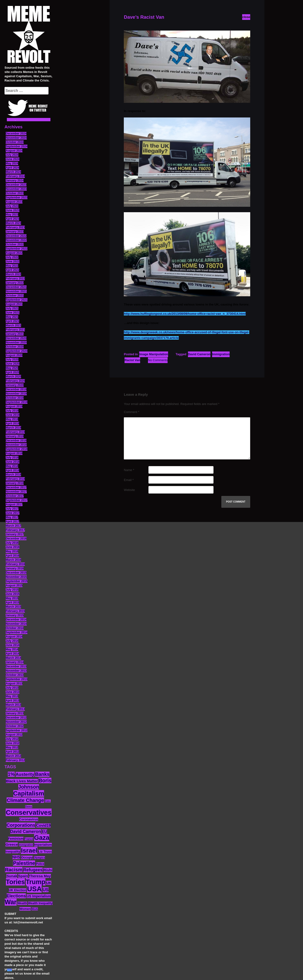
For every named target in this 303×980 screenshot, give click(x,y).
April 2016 (12, 556)
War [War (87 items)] (11, 902)
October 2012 (15, 726)
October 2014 (15, 628)
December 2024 (16, 134)
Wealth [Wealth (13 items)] (22, 903)
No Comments (158, 360)
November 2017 (16, 492)
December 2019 (16, 389)
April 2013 (12, 701)
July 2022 (12, 257)
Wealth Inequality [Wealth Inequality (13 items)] (40, 903)
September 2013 (17, 679)
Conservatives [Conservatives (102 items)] (29, 812)
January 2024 (15, 180)
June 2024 (13, 159)
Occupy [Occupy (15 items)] (27, 857)
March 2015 (13, 607)
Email (129, 480)
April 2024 (12, 168)
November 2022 (16, 240)
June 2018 (13, 462)
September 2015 (17, 581)
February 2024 (15, 176)
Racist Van (132, 360)
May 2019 (12, 419)
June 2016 (13, 547)
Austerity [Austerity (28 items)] (25, 774)
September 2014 (17, 632)
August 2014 (14, 637)
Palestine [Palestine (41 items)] (24, 863)
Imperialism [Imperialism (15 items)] (43, 845)
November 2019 (16, 394)
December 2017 (16, 487)
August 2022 (14, 253)
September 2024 (17, 146)
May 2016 (12, 551)
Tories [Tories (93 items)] (16, 882)
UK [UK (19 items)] (49, 883)
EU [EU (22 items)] (44, 832)
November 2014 (16, 624)
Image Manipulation (154, 354)
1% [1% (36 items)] (11, 774)
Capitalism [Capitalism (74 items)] (29, 793)
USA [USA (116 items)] (34, 889)
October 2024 (15, 142)
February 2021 (15, 330)
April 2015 (12, 602)
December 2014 (16, 620)
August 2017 (14, 504)
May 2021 (12, 317)
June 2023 (13, 210)
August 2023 (14, 202)
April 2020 (12, 372)
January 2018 (15, 483)
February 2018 (15, 479)
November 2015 (16, 577)
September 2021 (17, 300)
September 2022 (17, 249)
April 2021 (12, 321)
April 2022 (12, 270)
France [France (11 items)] (29, 839)
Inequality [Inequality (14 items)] (13, 852)
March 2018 (13, 475)
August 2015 (14, 585)
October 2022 (15, 244)
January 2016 (15, 568)
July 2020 (12, 360)
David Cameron (199, 354)
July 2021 (12, 308)
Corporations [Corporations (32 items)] (21, 825)
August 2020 (14, 355)
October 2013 (15, 675)
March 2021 (13, 325)
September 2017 (17, 500)
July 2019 (12, 411)
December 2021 (16, 287)
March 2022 (13, 274)
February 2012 (15, 760)
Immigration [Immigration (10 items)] (26, 845)
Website (129, 490)
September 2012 (17, 730)
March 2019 (13, 428)
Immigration (221, 354)
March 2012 (13, 756)
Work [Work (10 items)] (35, 909)
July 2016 (12, 543)
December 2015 (16, 573)
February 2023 (15, 227)
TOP (9, 970)
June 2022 (13, 261)
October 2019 (15, 398)
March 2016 (13, 560)
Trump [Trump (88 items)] (36, 882)
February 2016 (15, 564)
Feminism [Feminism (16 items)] (16, 839)
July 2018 (12, 458)
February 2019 (15, 432)
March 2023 (13, 223)
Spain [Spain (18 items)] (23, 876)
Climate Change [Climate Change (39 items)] (25, 800)
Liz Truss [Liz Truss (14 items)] (45, 852)
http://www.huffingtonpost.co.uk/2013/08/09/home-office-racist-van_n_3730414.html (185, 314)
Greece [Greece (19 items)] (12, 844)
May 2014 (12, 649)
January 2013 (15, 713)
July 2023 (12, 206)
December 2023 (16, 185)
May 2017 (12, 517)
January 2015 (15, 615)
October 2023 (15, 193)
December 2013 (16, 666)
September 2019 (17, 402)
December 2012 (16, 718)
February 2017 (15, 530)
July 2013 (12, 688)
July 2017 (12, 509)
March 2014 (13, 658)
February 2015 (15, 611)
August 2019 (14, 406)
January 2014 (15, 662)
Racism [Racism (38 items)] (14, 870)
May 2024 (12, 163)
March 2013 (13, 705)
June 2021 (13, 313)
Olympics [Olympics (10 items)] (39, 858)
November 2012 (16, 722)
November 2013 (16, 671)
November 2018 (16, 445)
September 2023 (17, 198)
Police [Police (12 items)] (40, 864)
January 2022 (15, 283)
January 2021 (15, 334)
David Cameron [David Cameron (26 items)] (26, 832)
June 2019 (13, 415)
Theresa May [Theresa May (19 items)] (40, 876)
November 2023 (16, 189)
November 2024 (16, 138)
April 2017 (12, 521)
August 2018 (14, 453)
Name (129, 470)
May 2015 (12, 598)
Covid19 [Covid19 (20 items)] (43, 825)
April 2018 (12, 470)
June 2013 (13, 692)
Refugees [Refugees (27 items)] (33, 870)
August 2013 (14, 683)
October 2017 (15, 496)
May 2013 (12, 696)
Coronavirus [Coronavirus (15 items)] (29, 819)
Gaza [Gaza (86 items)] (42, 838)
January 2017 (15, 534)
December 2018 (16, 441)
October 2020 (15, 347)
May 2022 (12, 266)
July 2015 (12, 590)
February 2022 (15, 279)
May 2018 (12, 466)
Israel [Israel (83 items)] (29, 850)
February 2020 (15, 381)
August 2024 (14, 151)
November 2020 (16, 342)
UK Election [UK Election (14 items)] (18, 890)
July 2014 (12, 641)
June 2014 (13, 645)
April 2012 (12, 752)
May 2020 (12, 368)
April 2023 (12, 219)
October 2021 (15, 296)
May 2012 (12, 747)
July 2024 (12, 155)
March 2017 (13, 526)
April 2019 (12, 423)
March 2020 (13, 377)
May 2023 (12, 215)
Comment (131, 412)
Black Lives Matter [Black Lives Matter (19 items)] (22, 781)
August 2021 (14, 304)
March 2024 (13, 172)
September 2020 (17, 351)
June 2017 (13, 513)
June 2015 (13, 594)
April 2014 (12, 654)
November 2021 (16, 291)
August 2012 (14, 735)
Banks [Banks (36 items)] (42, 774)
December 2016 (16, 539)
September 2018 (17, 449)
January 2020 (15, 385)
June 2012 (13, 743)
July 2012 (12, 739)
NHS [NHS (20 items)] (16, 857)
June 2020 (13, 364)
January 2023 (15, 232)
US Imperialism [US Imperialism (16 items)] (39, 896)
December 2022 (16, 236)
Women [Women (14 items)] (25, 909)
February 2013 (15, 709)
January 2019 (15, 436)
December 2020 (16, 338)
